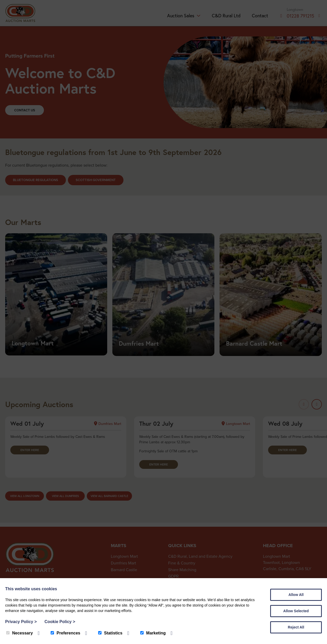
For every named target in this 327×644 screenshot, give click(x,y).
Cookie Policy (60, 622)
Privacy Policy (21, 622)
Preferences (65, 633)
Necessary (20, 633)
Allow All (296, 595)
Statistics (110, 633)
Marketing (153, 633)
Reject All (296, 627)
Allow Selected (296, 611)
